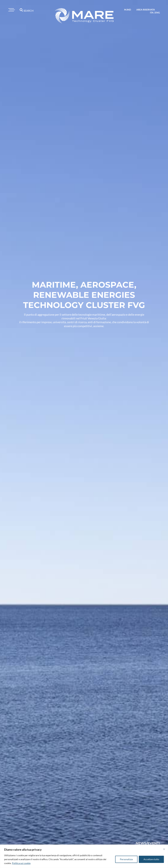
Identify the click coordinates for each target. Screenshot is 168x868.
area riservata (146, 10)
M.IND (128, 10)
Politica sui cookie (21, 863)
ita (152, 13)
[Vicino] (164, 849)
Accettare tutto (151, 859)
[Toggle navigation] (11, 10)
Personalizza (126, 859)
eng (157, 13)
